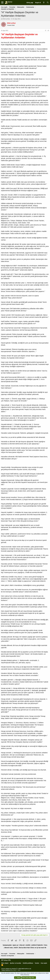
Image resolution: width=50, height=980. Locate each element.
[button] (2, 3)
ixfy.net (22, 945)
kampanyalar (7, 945)
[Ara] (48, 3)
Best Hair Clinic (29, 948)
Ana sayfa (44, 963)
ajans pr (16, 945)
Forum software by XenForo (16, 969)
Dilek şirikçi (6, 19)
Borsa (21, 948)
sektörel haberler (37, 945)
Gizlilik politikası (28, 963)
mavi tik (44, 948)
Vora (46, 945)
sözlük (28, 945)
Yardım (37, 963)
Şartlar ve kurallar (16, 963)
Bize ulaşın (5, 963)
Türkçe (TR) (6, 960)
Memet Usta (9, 948)
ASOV (16, 948)
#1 (48, 31)
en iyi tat (37, 948)
